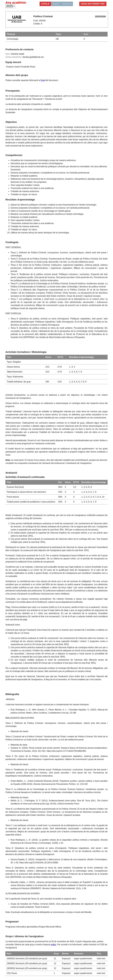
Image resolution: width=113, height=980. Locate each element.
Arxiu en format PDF (93, 4)
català (45, 4)
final (43, 80)
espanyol (67, 4)
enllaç (53, 945)
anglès (56, 4)
